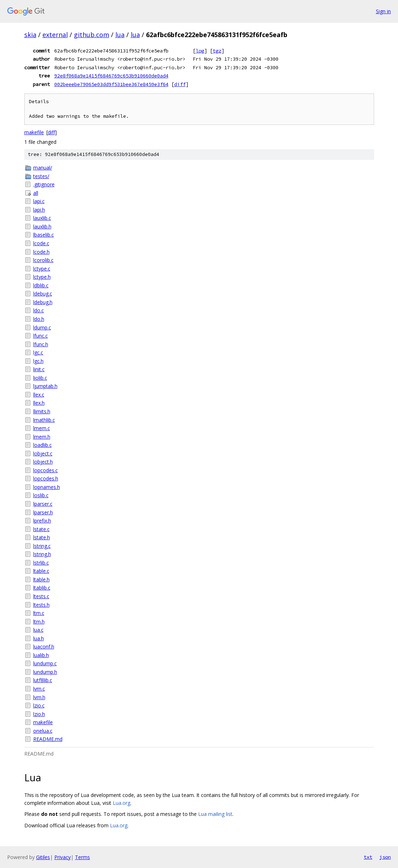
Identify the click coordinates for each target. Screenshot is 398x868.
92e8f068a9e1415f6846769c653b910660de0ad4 (111, 76)
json (385, 857)
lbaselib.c (44, 235)
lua (120, 35)
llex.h (39, 403)
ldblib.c (41, 285)
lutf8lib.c (43, 680)
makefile (34, 132)
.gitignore (44, 184)
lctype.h (42, 277)
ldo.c (39, 310)
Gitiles (43, 857)
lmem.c (42, 428)
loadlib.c (42, 445)
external (55, 35)
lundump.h (45, 672)
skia (30, 35)
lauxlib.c (42, 218)
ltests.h (41, 605)
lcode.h (41, 252)
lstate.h (42, 537)
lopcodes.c (46, 470)
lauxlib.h (42, 226)
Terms (82, 857)
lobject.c (43, 453)
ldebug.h (43, 302)
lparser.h (43, 512)
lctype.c (42, 269)
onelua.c (43, 731)
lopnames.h (47, 487)
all (36, 193)
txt (368, 857)
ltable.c (41, 571)
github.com (92, 35)
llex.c (39, 395)
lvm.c (39, 689)
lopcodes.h (46, 478)
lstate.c (41, 529)
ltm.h (39, 622)
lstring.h (42, 554)
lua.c (38, 630)
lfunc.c (41, 336)
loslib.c (41, 495)
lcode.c (41, 243)
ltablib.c (42, 588)
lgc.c (38, 352)
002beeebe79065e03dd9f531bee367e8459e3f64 (111, 84)
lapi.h (39, 210)
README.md (48, 739)
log (200, 51)
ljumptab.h (45, 386)
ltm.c (39, 613)
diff (180, 84)
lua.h (39, 638)
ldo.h (39, 319)
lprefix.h (42, 521)
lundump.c (45, 663)
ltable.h (41, 579)
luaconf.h (44, 647)
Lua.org (122, 803)
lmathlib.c (44, 420)
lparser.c (43, 504)
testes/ (41, 176)
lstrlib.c (41, 563)
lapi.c (39, 201)
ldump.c (42, 327)
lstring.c (42, 546)
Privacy (62, 857)
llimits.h (42, 411)
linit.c (39, 369)
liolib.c (40, 378)
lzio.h (39, 714)
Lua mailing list (215, 814)
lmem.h (42, 437)
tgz (217, 51)
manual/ (43, 168)
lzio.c (39, 705)
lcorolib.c (43, 260)
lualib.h (41, 655)
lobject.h (43, 462)
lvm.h (39, 697)
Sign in (383, 11)
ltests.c (41, 596)
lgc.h (38, 361)
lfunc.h (41, 344)
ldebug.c (43, 294)
